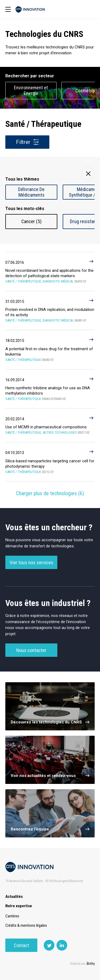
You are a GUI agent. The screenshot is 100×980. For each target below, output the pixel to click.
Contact (21, 945)
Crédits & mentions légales (26, 925)
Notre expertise (19, 906)
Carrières (12, 916)
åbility (91, 964)
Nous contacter (31, 650)
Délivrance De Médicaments (31, 192)
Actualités (14, 897)
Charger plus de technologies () (50, 493)
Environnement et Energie (31, 90)
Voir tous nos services (31, 563)
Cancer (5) (31, 221)
